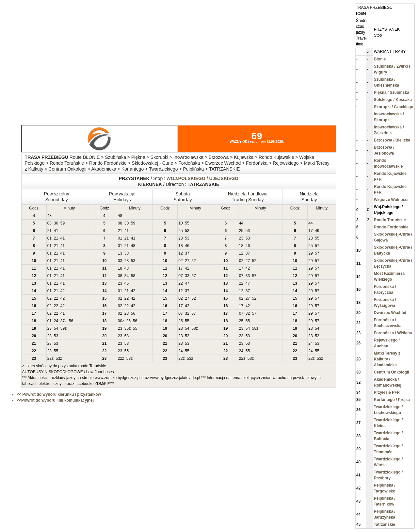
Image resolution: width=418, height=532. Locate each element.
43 (127, 268)
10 (180, 223)
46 (187, 246)
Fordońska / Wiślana (393, 333)
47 (187, 283)
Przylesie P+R (387, 392)
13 (120, 253)
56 (133, 313)
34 (127, 276)
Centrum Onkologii (392, 372)
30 (56, 223)
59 (63, 223)
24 (56, 321)
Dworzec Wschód (390, 313)
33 (187, 276)
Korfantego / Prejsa (392, 400)
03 (120, 261)
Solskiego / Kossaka (393, 100)
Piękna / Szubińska (392, 92)
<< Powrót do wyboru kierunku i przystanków (59, 394)
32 (187, 313)
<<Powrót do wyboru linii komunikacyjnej (55, 400)
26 (129, 321)
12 (180, 253)
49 (317, 231)
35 (127, 328)
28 (127, 261)
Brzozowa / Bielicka (392, 140)
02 (180, 261)
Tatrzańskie (385, 524)
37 (187, 253)
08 (49, 223)
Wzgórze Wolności (391, 200)
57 (317, 246)
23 (180, 238)
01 (49, 238)
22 (180, 283)
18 (180, 246)
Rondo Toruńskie (390, 220)
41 (56, 231)
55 (187, 223)
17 (310, 231)
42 (187, 268)
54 (56, 328)
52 (193, 261)
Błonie (380, 59)
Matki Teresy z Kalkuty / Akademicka (387, 359)
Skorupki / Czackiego (394, 107)
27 (187, 261)
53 (187, 231)
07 (180, 276)
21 (49, 231)
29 (310, 253)
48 (49, 216)
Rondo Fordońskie (391, 227)
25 (180, 231)
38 (127, 253)
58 (133, 276)
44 (241, 223)
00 (120, 321)
